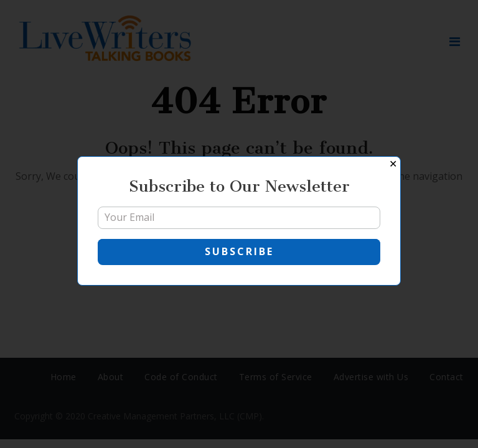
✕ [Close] (393, 164)
